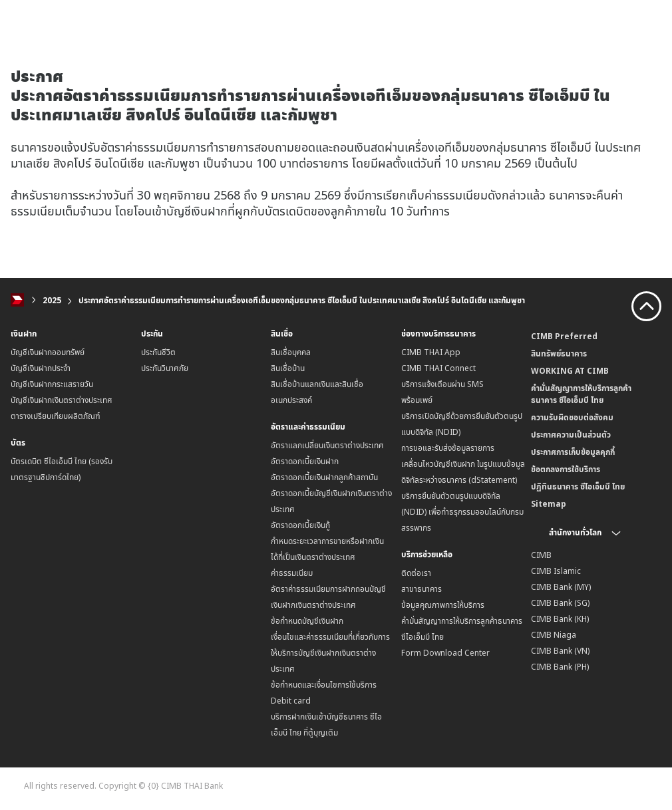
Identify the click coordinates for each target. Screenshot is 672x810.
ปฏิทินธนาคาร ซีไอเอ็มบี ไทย (578, 486)
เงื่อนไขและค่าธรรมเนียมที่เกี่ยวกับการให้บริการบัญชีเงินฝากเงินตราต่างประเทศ (330, 653)
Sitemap (549, 504)
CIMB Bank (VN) (560, 651)
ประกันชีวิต (158, 352)
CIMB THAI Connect (438, 368)
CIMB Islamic (556, 571)
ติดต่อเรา (416, 573)
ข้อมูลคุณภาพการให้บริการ (443, 605)
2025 (52, 300)
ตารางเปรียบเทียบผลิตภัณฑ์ (56, 416)
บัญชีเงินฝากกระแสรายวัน (52, 384)
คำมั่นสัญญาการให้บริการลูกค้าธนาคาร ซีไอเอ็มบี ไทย (581, 394)
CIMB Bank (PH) (560, 667)
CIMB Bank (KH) (560, 619)
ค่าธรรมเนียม (292, 573)
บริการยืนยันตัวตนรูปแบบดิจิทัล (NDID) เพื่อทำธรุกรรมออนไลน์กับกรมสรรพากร (462, 512)
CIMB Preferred (564, 336)
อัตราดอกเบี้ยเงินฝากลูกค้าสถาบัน (324, 477)
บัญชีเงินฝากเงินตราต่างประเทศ (62, 400)
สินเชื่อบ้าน (288, 368)
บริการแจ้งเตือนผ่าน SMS (442, 384)
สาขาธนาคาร (421, 589)
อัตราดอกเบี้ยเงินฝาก (305, 461)
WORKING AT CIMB (570, 371)
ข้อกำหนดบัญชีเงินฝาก (307, 621)
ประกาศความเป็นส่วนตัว (571, 435)
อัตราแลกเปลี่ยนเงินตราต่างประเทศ (327, 445)
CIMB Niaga (554, 635)
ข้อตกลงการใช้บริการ (566, 469)
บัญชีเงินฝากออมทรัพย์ (48, 352)
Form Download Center (445, 653)
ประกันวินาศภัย (165, 368)
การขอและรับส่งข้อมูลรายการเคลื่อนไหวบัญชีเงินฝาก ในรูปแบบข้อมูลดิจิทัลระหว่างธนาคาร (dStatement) (463, 464)
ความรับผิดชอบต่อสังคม (572, 417)
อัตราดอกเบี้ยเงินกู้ (300, 525)
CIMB (541, 555)
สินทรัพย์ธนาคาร (559, 353)
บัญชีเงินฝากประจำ (41, 368)
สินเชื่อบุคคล (291, 352)
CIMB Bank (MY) (561, 587)
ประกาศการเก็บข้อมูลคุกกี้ (573, 452)
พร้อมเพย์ (417, 400)
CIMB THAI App (431, 352)
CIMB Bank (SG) (560, 603)
